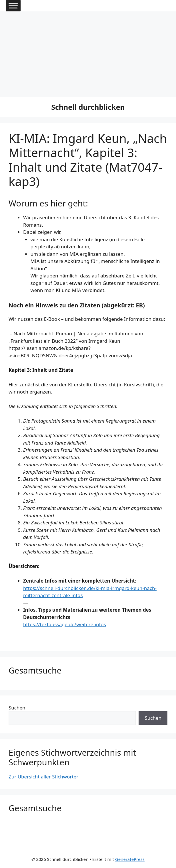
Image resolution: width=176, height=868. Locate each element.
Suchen (17, 708)
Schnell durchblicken (88, 107)
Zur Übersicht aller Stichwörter (43, 777)
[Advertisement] (88, 54)
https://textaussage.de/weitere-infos (65, 624)
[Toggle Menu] (13, 6)
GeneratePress (130, 859)
